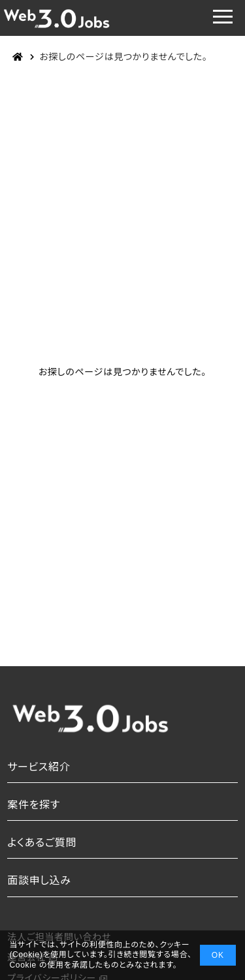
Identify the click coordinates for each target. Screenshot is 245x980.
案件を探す (34, 805)
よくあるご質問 (42, 843)
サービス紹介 (39, 767)
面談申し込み (39, 880)
